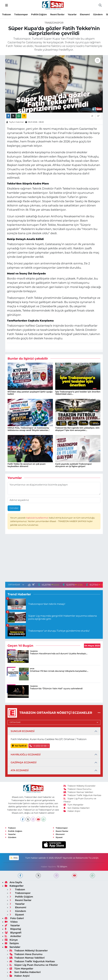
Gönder (14, 508)
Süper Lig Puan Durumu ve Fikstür (34, 965)
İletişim (12, 943)
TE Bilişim (62, 867)
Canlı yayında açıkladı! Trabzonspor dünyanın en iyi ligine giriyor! (74, 465)
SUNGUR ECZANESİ (23, 731)
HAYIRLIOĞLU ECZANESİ (26, 755)
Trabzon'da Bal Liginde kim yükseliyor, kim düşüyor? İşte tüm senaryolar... (77, 429)
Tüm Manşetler (74, 805)
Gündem (98, 14)
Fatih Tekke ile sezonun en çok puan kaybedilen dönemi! (27, 465)
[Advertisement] (54, 559)
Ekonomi (85, 14)
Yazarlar (72, 14)
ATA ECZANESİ (20, 770)
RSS (14, 858)
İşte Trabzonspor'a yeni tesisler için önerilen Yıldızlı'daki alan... (78, 393)
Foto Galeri (14, 918)
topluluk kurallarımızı (38, 518)
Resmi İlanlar (57, 14)
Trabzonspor (21, 14)
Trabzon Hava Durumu (78, 789)
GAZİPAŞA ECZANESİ (24, 762)
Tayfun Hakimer (16, 122)
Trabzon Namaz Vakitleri (78, 792)
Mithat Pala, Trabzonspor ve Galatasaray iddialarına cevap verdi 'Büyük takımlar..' (29, 429)
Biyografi (13, 933)
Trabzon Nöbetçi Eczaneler (80, 786)
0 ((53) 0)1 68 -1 (39, 746)
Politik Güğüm (39, 14)
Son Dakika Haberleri (77, 808)
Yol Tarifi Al (19, 746)
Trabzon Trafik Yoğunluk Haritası (82, 795)
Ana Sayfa (13, 882)
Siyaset (58, 837)
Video (11, 922)
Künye (11, 940)
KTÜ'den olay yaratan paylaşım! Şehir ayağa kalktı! (30, 393)
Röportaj (13, 929)
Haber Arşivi (72, 811)
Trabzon (7, 14)
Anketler (13, 936)
